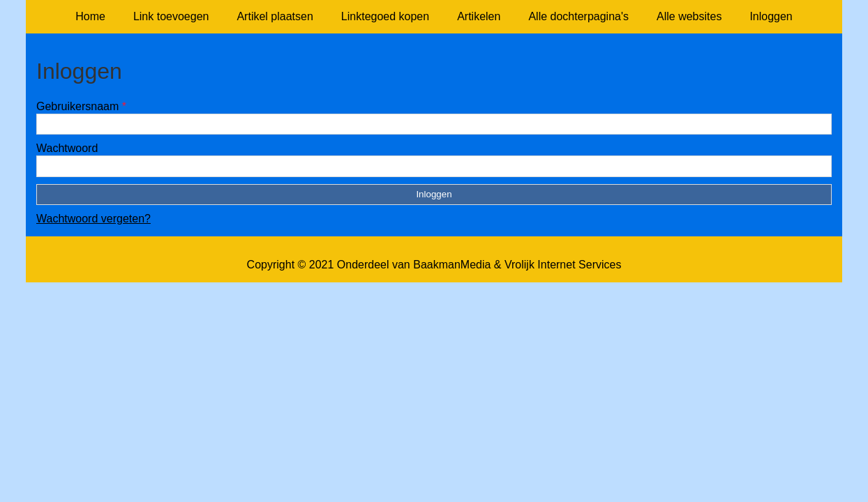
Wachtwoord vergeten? (93, 219)
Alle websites (689, 16)
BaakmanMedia (452, 265)
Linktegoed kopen (385, 16)
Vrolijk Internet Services (563, 265)
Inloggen (771, 16)
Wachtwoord (67, 148)
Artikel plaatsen (275, 16)
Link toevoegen (171, 16)
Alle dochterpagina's (578, 16)
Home (90, 16)
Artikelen (479, 16)
